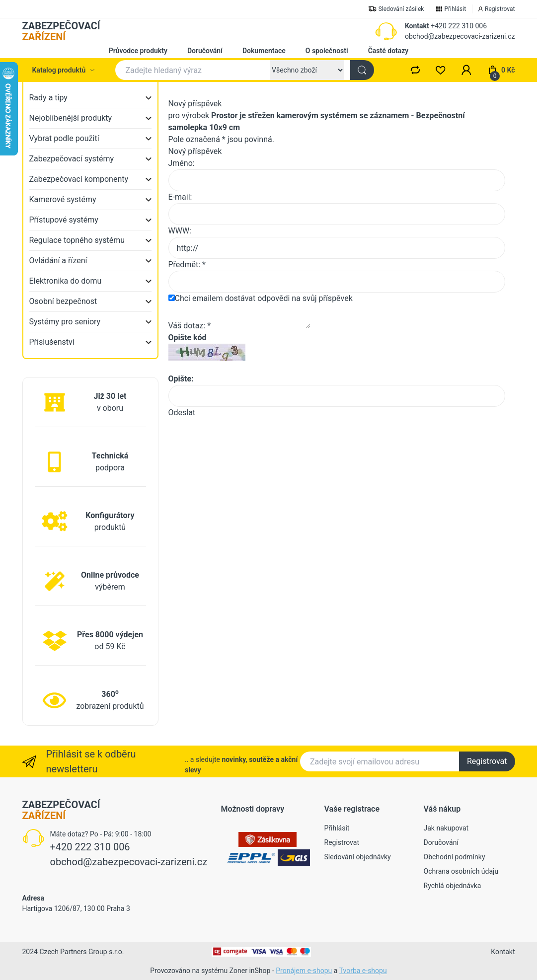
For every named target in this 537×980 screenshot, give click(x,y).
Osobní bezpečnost (63, 301)
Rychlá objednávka (453, 886)
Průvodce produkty (138, 51)
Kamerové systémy (63, 199)
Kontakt (417, 26)
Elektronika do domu (66, 281)
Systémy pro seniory (65, 322)
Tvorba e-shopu (363, 971)
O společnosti (327, 51)
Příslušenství (52, 342)
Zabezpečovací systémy (72, 159)
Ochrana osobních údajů (461, 871)
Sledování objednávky (358, 857)
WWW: (180, 231)
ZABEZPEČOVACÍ (61, 31)
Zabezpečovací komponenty (79, 179)
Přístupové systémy (64, 220)
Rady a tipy (48, 98)
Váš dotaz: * (190, 326)
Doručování (205, 51)
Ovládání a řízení (58, 261)
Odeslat (182, 413)
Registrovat (487, 761)
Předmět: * (187, 264)
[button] (466, 70)
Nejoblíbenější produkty (71, 118)
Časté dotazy (388, 51)
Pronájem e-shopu (304, 971)
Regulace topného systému (77, 240)
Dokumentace (264, 51)
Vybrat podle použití (64, 138)
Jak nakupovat (446, 828)
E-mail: (180, 197)
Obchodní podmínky (455, 857)
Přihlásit (337, 828)
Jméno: (182, 163)
